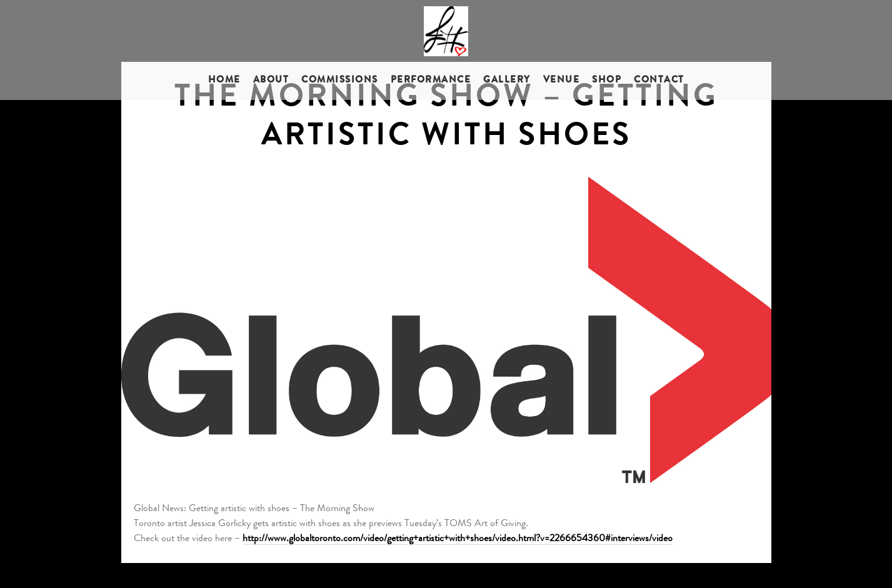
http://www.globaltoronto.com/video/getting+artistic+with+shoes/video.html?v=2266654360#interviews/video (458, 539)
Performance (431, 81)
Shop (607, 81)
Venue (562, 81)
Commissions (340, 81)
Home (224, 81)
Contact (659, 81)
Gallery (507, 81)
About (271, 81)
